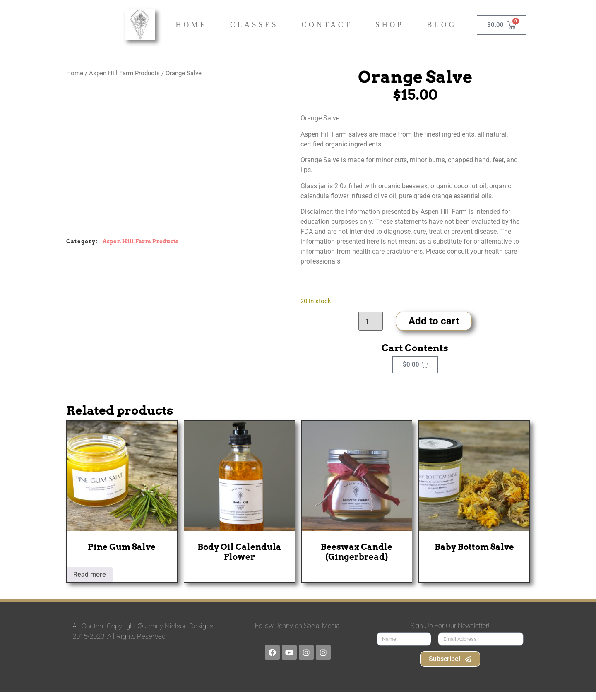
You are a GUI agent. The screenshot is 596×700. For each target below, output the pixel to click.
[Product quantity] (370, 321)
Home (191, 25)
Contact (327, 25)
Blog (441, 25)
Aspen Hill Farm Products (124, 73)
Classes (254, 25)
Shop (389, 25)
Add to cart (434, 321)
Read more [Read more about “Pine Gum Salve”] (90, 574)
